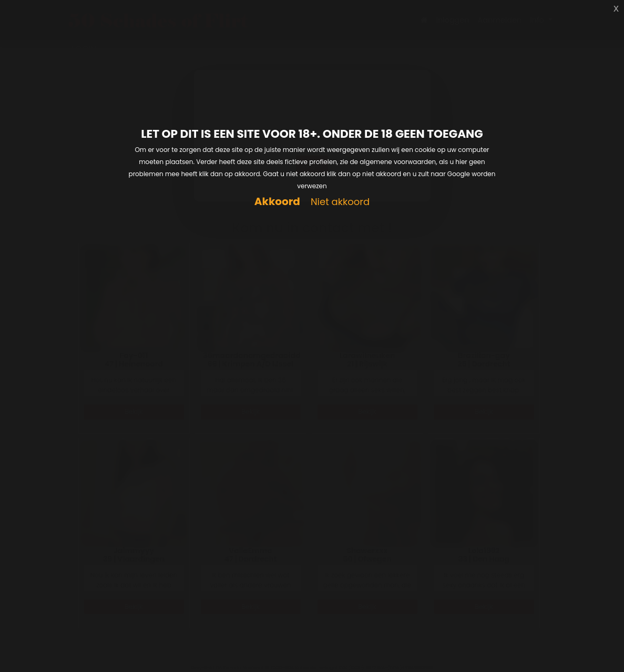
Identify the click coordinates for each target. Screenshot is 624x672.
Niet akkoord (340, 202)
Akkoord (277, 202)
